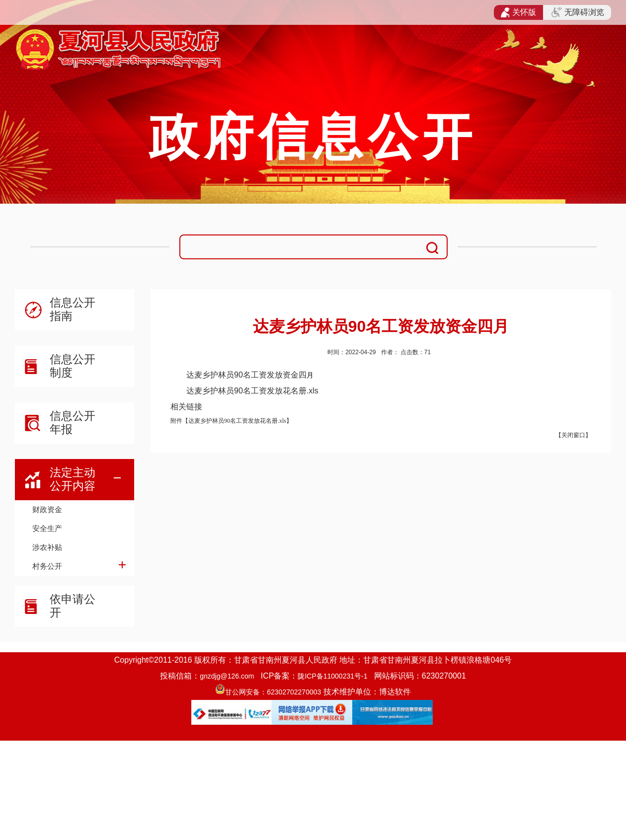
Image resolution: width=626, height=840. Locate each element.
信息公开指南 (73, 309)
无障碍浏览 (578, 12)
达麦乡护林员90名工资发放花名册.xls (252, 391)
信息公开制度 (73, 366)
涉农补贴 (47, 547)
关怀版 (518, 12)
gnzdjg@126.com (227, 676)
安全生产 (47, 528)
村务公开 (47, 566)
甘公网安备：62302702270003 (273, 692)
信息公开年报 (73, 422)
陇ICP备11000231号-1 (332, 676)
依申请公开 (73, 606)
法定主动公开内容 (73, 479)
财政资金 (47, 509)
